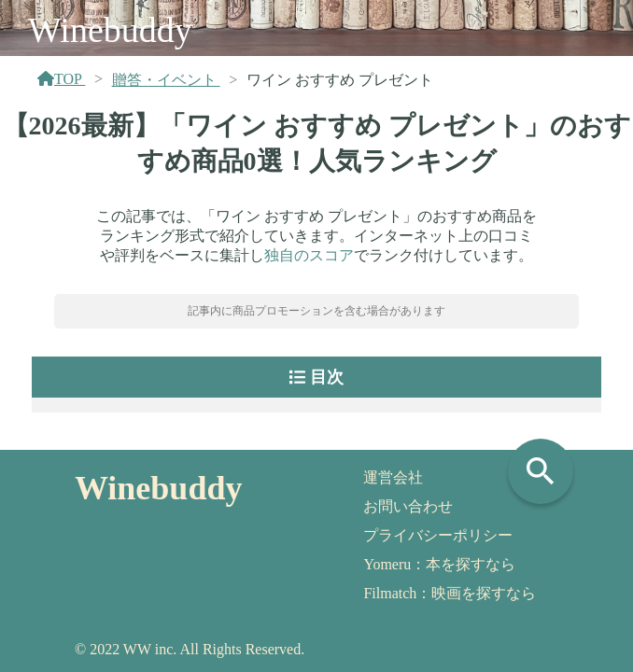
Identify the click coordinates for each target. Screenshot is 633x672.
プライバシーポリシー (438, 535)
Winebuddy (110, 30)
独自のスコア (309, 255)
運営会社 (393, 477)
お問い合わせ (408, 506)
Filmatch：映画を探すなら (450, 593)
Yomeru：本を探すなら (439, 564)
